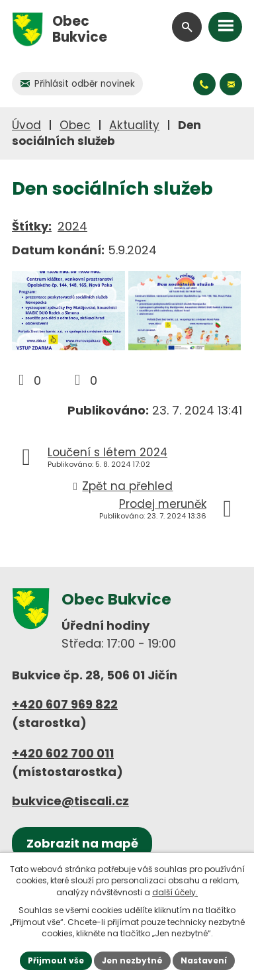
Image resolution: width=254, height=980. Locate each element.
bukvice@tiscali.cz (70, 801)
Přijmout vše (56, 960)
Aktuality (134, 125)
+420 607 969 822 (65, 704)
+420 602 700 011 (63, 753)
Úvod (26, 125)
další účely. (175, 892)
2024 (72, 226)
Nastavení (204, 960)
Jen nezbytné (132, 960)
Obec (75, 125)
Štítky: (32, 226)
